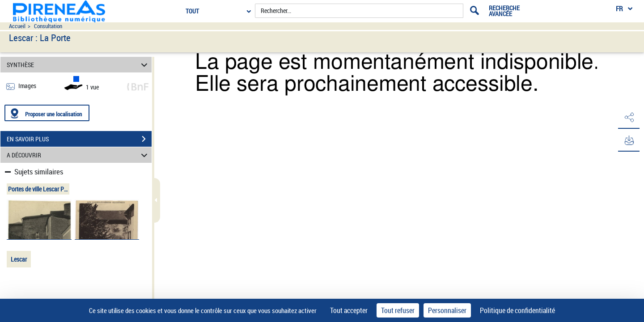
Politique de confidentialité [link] (517, 310)
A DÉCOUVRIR (78, 155)
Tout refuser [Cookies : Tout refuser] (398, 310)
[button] (628, 118)
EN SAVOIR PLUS (79, 139)
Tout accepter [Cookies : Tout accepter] (349, 310)
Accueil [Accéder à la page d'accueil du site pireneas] (17, 26)
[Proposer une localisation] (47, 113)
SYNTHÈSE (78, 65)
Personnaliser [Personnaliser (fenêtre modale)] (447, 310)
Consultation (48, 26)
